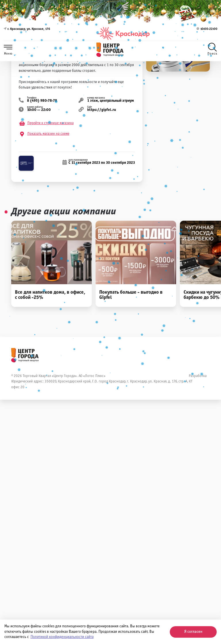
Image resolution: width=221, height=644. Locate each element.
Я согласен (193, 632)
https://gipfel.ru (102, 110)
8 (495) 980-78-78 (42, 101)
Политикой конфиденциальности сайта (62, 637)
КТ (191, 382)
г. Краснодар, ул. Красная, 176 (27, 33)
